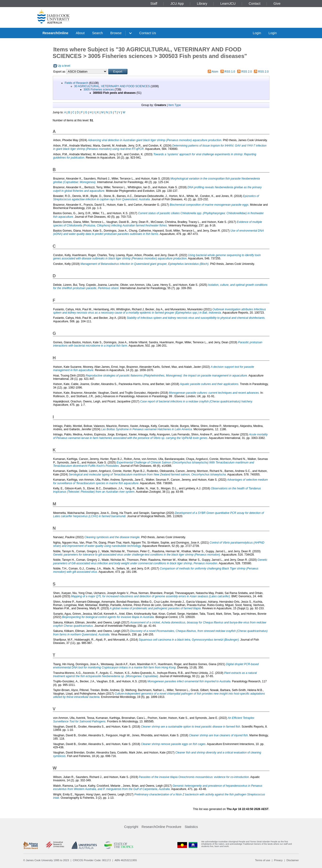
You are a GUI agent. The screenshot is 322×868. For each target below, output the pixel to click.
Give (277, 4)
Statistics (191, 827)
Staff (154, 4)
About (80, 33)
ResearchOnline (55, 33)
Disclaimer (293, 860)
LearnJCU (228, 4)
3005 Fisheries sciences (99, 90)
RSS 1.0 (230, 72)
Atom (215, 72)
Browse (116, 33)
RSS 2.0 (247, 72)
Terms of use (263, 860)
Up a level (64, 66)
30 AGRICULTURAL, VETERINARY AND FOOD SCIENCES (112, 86)
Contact (255, 4)
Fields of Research (77, 83)
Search (98, 33)
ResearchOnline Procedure (161, 827)
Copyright (131, 827)
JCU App (177, 4)
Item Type (175, 105)
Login (257, 33)
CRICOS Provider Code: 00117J (92, 860)
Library (202, 4)
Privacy (278, 860)
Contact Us (148, 33)
